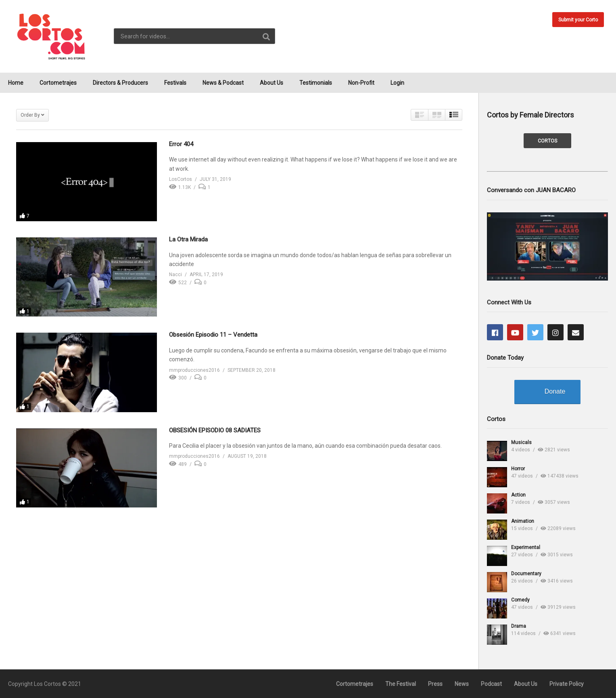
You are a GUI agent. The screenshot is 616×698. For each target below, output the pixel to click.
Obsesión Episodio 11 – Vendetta (213, 335)
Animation (523, 521)
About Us (271, 83)
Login (397, 83)
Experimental (526, 547)
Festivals (175, 83)
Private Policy (567, 684)
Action (518, 495)
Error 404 (181, 144)
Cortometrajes (58, 83)
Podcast (491, 684)
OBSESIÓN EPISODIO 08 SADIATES (215, 430)
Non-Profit (361, 83)
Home (16, 83)
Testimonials (316, 83)
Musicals (521, 442)
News (462, 684)
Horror (518, 469)
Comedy (520, 600)
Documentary (526, 574)
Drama (519, 626)
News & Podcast (223, 83)
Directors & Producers (120, 83)
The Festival (401, 684)
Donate (555, 391)
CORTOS (547, 141)
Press (435, 684)
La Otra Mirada (188, 239)
